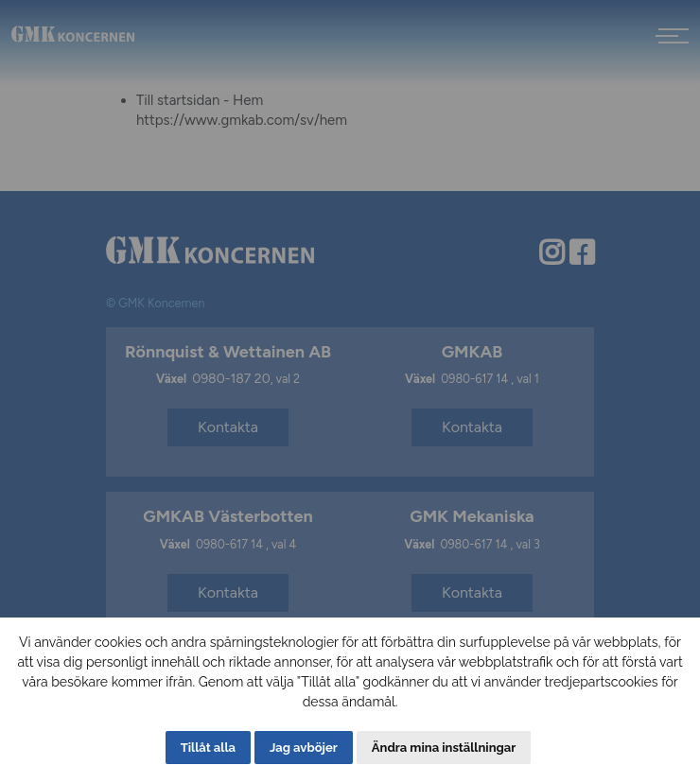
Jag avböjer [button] (304, 748)
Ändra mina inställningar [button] (444, 748)
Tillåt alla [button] (208, 748)
